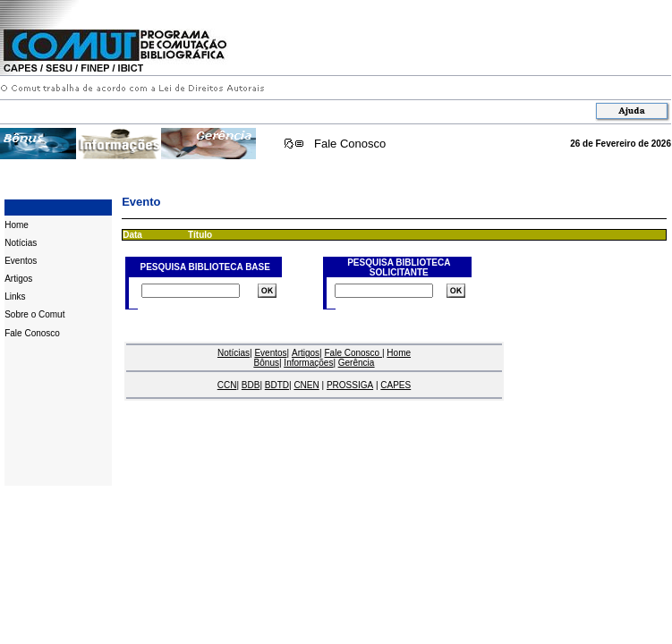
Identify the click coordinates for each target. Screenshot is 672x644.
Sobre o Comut (34, 314)
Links (15, 297)
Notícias (21, 243)
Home (17, 225)
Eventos (21, 261)
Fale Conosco (350, 144)
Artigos (18, 279)
